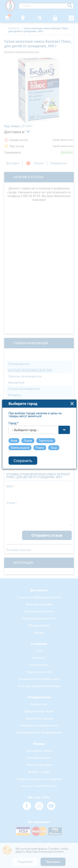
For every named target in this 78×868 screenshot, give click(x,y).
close (72, 387)
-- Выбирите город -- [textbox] (25, 413)
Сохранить (23, 444)
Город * (14, 407)
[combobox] (39, 413)
